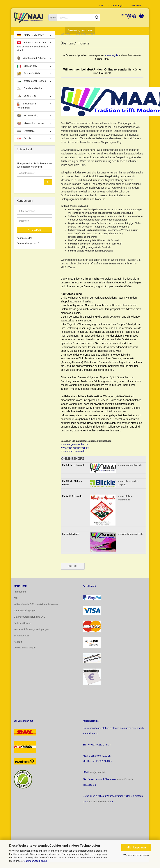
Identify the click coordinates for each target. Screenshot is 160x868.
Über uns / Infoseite (80, 31)
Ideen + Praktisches (31, 129)
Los (48, 188)
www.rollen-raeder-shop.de (75, 453)
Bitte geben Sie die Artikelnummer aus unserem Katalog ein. (34, 171)
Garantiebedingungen (25, 616)
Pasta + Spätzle (28, 79)
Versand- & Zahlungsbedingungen (31, 635)
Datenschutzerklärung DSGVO (30, 622)
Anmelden (35, 236)
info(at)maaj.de (98, 778)
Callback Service (22, 629)
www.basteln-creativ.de (73, 457)
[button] (101, 6)
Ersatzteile (26, 137)
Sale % (24, 144)
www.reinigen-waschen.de (74, 450)
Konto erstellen (25, 244)
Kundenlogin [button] (116, 6)
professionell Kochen (31, 87)
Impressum (20, 598)
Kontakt (18, 648)
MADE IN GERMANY (31, 41)
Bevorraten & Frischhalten (26, 111)
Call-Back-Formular (99, 807)
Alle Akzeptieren (136, 848)
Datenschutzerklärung (35, 861)
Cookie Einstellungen (25, 653)
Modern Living (27, 121)
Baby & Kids (26, 102)
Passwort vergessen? (28, 249)
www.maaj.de (111, 61)
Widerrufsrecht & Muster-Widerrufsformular (37, 610)
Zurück (73, 572)
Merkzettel (135, 6)
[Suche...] (53, 18)
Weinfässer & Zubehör (31, 64)
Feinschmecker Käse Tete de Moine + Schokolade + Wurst (32, 52)
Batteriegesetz (21, 641)
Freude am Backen (30, 94)
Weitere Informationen (136, 855)
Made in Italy (27, 72)
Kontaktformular (125, 785)
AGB (16, 604)
